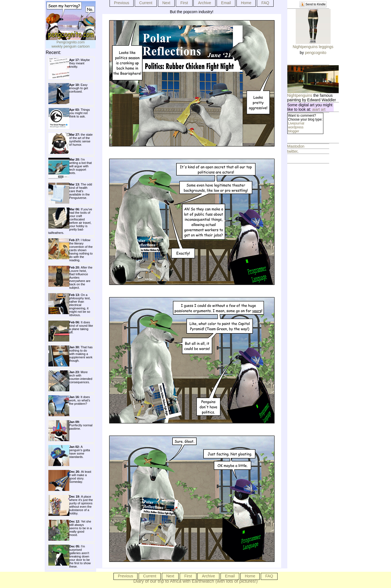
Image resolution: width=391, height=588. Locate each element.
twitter (292, 151)
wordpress (296, 127)
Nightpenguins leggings (313, 47)
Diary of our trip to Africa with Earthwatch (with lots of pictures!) (195, 581)
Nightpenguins (300, 95)
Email (226, 3)
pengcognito (316, 53)
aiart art (319, 109)
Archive (204, 3)
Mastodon (296, 146)
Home (246, 3)
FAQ (265, 3)
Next (166, 3)
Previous (122, 3)
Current (146, 3)
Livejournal (296, 123)
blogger (294, 131)
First (184, 3)
